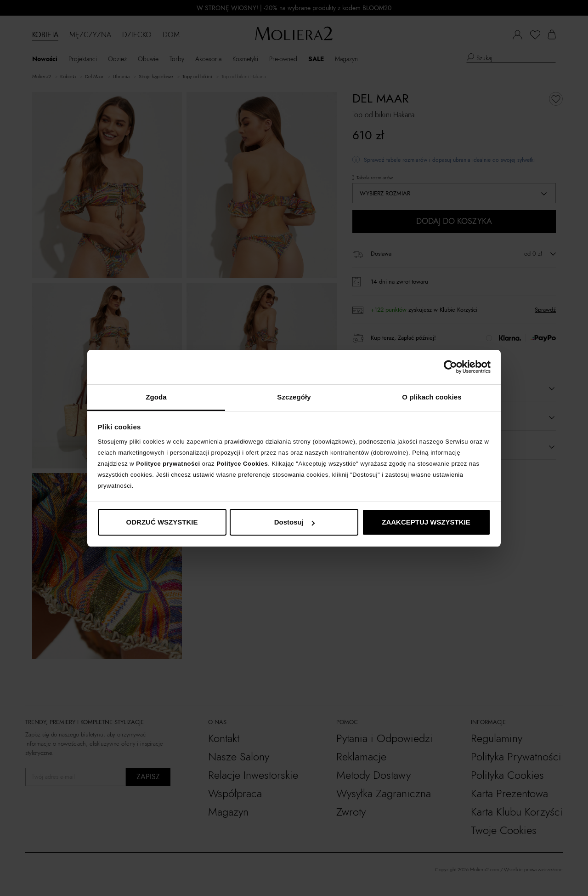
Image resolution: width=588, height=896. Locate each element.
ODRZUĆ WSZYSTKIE (162, 522)
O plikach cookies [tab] (432, 397)
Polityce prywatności (168, 464)
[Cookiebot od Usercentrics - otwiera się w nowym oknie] (450, 367)
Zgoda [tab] (156, 397)
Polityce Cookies (242, 464)
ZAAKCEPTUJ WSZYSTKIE (426, 522)
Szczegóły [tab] (294, 397)
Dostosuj (294, 522)
